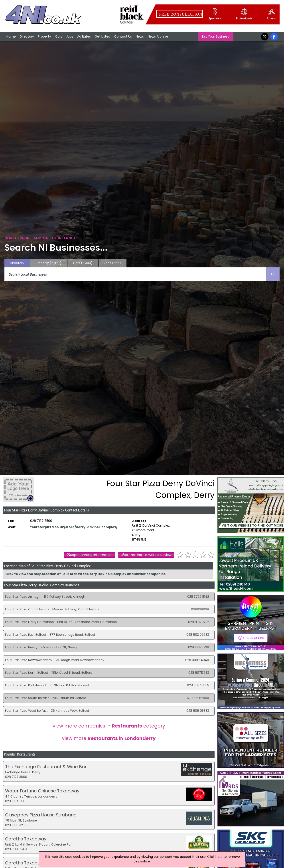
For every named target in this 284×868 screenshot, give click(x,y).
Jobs (70, 36)
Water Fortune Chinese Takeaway (42, 791)
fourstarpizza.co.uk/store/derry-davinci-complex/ (74, 527)
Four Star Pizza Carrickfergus (27, 609)
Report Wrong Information (91, 555)
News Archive (158, 36)
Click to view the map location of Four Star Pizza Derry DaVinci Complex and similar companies (85, 574)
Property (44, 36)
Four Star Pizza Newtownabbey (29, 660)
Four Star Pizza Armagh (23, 597)
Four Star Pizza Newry (21, 647)
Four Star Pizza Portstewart (26, 685)
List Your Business (216, 36)
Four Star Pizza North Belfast (27, 673)
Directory (27, 36)
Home (11, 36)
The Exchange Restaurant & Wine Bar (46, 767)
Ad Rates (84, 36)
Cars (59, 36)
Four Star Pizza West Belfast (26, 711)
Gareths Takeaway (26, 839)
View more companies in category (109, 726)
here (219, 857)
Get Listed (103, 36)
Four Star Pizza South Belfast (27, 698)
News (140, 36)
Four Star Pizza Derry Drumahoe (30, 622)
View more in (109, 738)
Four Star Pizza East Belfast (26, 635)
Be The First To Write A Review (148, 555)
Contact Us (123, 36)
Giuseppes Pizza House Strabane (41, 815)
